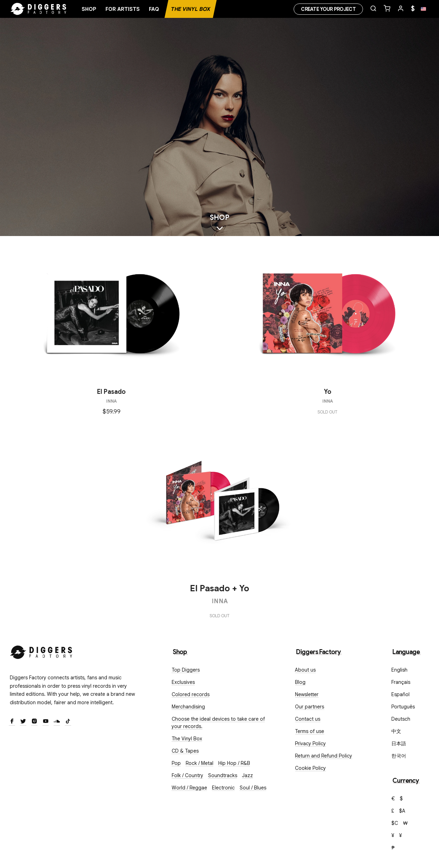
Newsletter (307, 694)
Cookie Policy (310, 768)
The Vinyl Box (191, 9)
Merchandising (188, 707)
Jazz (248, 775)
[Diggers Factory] (41, 651)
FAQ (154, 9)
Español (400, 694)
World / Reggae (189, 788)
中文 (396, 731)
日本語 (399, 743)
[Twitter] (23, 722)
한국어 (399, 756)
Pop (176, 763)
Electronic (223, 788)
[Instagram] (34, 722)
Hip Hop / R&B (234, 763)
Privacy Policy (310, 743)
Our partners (310, 707)
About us (305, 670)
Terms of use (310, 731)
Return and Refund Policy (324, 756)
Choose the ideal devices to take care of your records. (218, 723)
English (399, 670)
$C (395, 823)
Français (401, 682)
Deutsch (401, 719)
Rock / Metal (200, 763)
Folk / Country (187, 775)
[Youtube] (46, 722)
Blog (300, 682)
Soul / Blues (253, 788)
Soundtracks (223, 775)
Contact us (308, 719)
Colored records (191, 694)
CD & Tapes (185, 751)
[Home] (39, 9)
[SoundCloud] (57, 722)
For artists (123, 9)
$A (402, 811)
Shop (89, 9)
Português (403, 707)
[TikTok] (68, 722)
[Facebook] (12, 722)
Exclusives (183, 682)
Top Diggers (186, 670)
